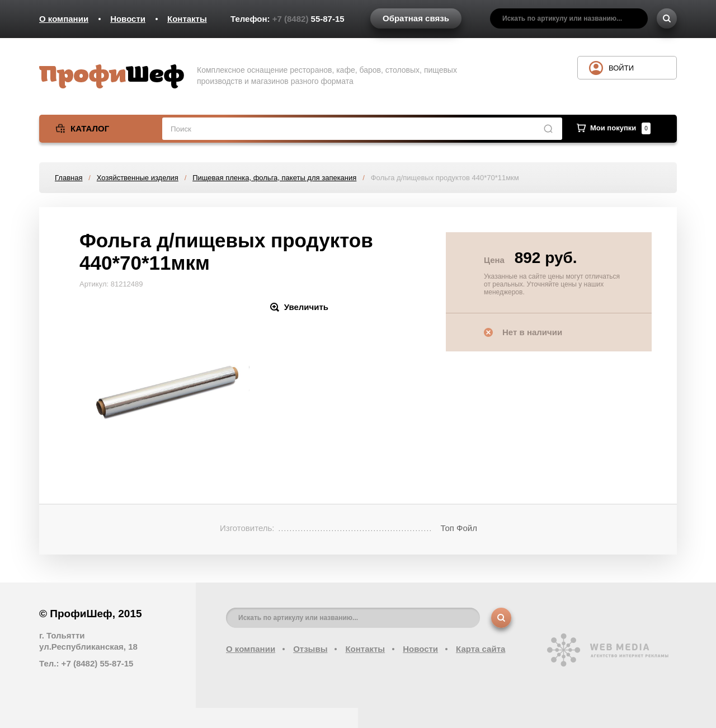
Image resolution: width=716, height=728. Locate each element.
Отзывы (310, 649)
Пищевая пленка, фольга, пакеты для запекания (274, 178)
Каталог (90, 128)
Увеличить (306, 307)
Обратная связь (416, 18)
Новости (128, 19)
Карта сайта (481, 649)
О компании (64, 19)
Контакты (187, 19)
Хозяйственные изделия (138, 178)
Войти (621, 68)
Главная (69, 178)
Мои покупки (620, 128)
